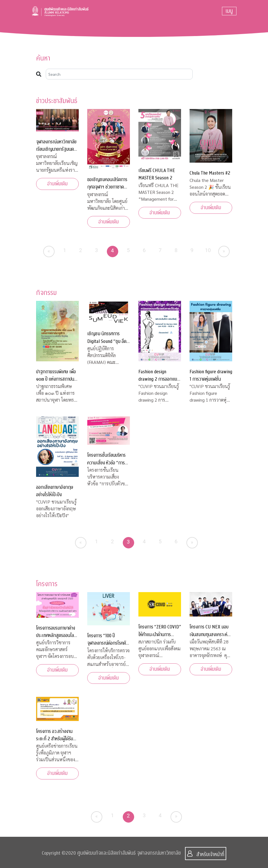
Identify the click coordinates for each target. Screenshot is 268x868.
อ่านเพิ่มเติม (57, 184)
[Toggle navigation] (229, 11)
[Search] (119, 74)
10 (208, 250)
